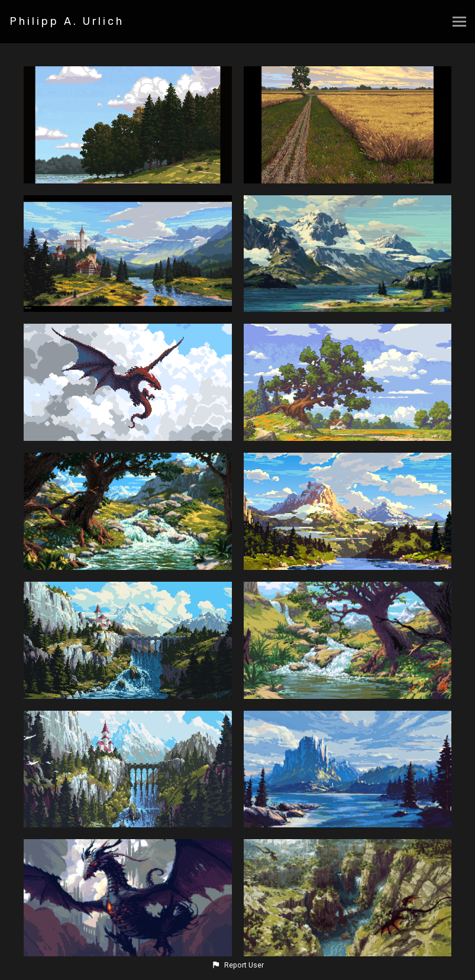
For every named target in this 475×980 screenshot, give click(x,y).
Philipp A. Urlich (67, 21)
